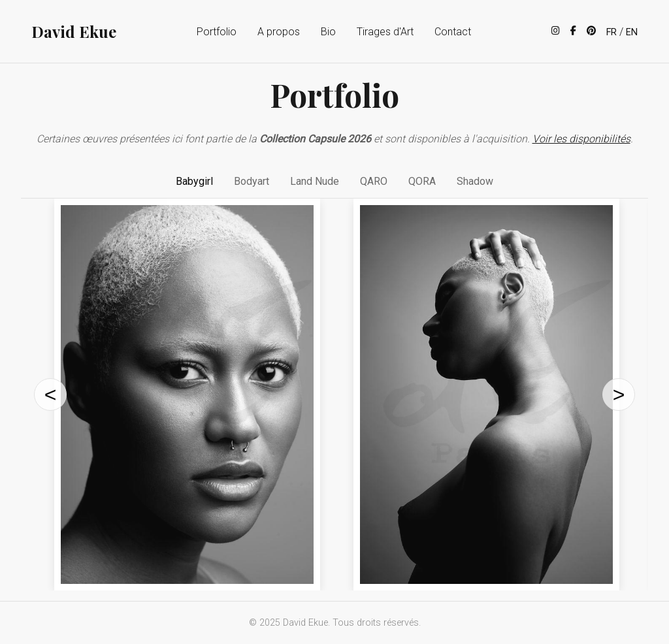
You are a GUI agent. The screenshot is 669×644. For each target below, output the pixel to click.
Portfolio (217, 32)
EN (632, 32)
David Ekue (74, 31)
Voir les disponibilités (581, 139)
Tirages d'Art (385, 32)
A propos (279, 32)
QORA (422, 181)
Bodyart (252, 181)
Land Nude (315, 181)
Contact (453, 32)
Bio (328, 32)
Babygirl (194, 181)
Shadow (475, 181)
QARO (374, 181)
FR (612, 32)
